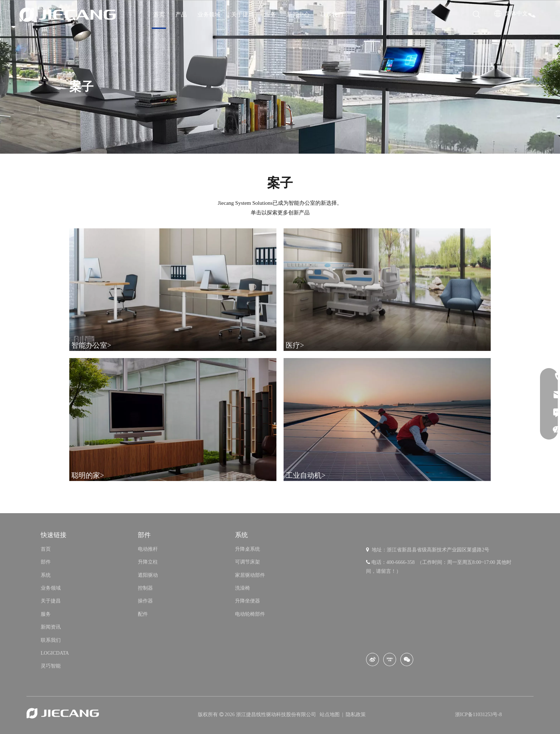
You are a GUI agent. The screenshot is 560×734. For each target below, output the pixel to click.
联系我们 (332, 14)
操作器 (145, 601)
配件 (143, 614)
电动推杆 (148, 549)
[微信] (407, 659)
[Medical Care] (387, 290)
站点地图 (330, 715)
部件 (46, 562)
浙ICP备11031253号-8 (478, 715)
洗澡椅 (242, 588)
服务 (270, 14)
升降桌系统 (247, 549)
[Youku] (390, 659)
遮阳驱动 (148, 575)
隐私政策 (356, 715)
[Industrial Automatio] (387, 419)
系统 (46, 575)
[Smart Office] (173, 290)
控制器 (145, 588)
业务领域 (209, 14)
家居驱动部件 (250, 575)
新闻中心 (298, 14)
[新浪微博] (372, 659)
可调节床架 (247, 562)
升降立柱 (148, 562)
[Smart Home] (173, 419)
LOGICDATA (55, 653)
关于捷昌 (242, 14)
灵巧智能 (51, 666)
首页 (159, 14)
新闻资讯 (51, 627)
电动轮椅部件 (250, 614)
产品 (181, 14)
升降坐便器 (247, 601)
